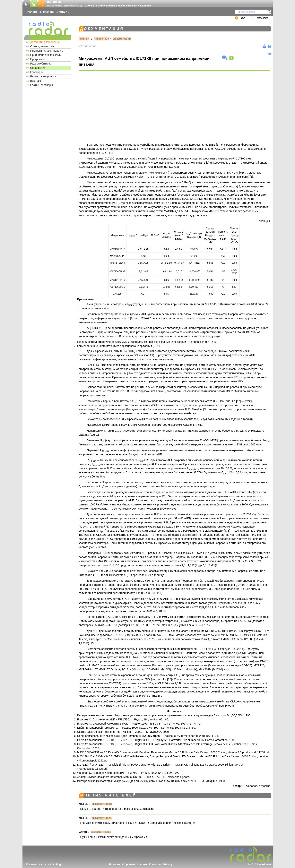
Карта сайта (46, 864)
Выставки (36, 81)
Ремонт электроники (43, 76)
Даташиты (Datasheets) (45, 42)
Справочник (38, 68)
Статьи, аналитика (42, 46)
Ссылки (142, 864)
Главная (84, 39)
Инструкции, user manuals (47, 51)
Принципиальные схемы (46, 55)
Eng (59, 864)
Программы (38, 59)
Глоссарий (37, 72)
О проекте (47, 12)
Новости (31, 12)
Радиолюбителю (41, 64)
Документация (122, 39)
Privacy (168, 864)
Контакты (63, 12)
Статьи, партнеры (42, 85)
